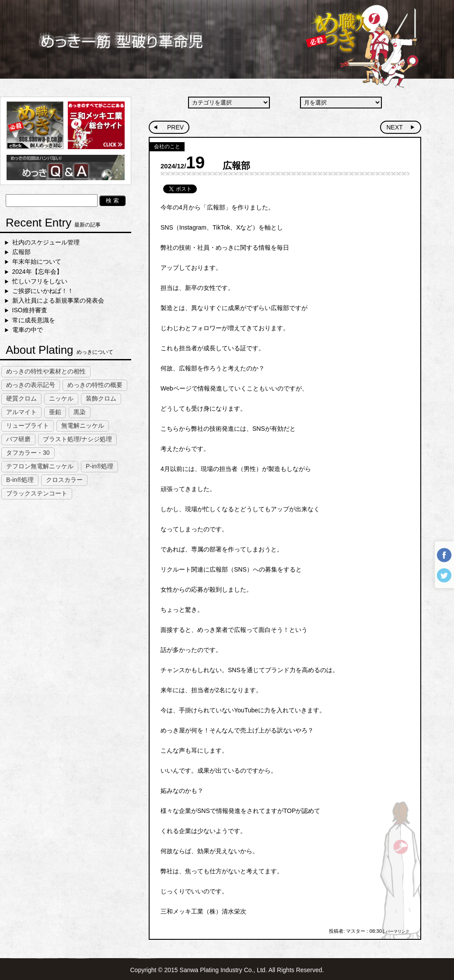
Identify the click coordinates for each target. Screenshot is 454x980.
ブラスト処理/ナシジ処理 (77, 439)
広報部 (21, 252)
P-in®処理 (100, 466)
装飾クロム (101, 398)
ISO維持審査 (30, 310)
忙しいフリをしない (40, 281)
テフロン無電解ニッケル (40, 466)
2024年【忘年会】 (37, 272)
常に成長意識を (34, 320)
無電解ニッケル (83, 425)
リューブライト (28, 425)
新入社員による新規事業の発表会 (58, 300)
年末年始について (37, 262)
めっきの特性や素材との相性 (46, 371)
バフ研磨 (18, 439)
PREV (175, 127)
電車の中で (28, 330)
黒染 (80, 412)
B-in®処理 (20, 480)
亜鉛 (55, 412)
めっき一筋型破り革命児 (227, 44)
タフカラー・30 (28, 453)
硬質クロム (21, 398)
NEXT (394, 127)
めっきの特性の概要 (95, 385)
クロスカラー (64, 480)
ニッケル (61, 398)
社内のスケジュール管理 (46, 242)
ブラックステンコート (37, 493)
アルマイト (21, 412)
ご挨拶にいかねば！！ (43, 291)
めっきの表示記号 (31, 385)
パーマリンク (398, 931)
